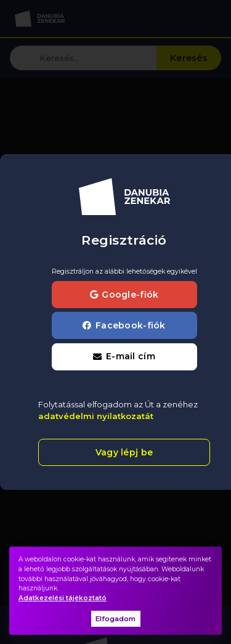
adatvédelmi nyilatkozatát (96, 416)
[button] (124, 357)
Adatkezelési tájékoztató (63, 598)
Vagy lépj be (124, 452)
